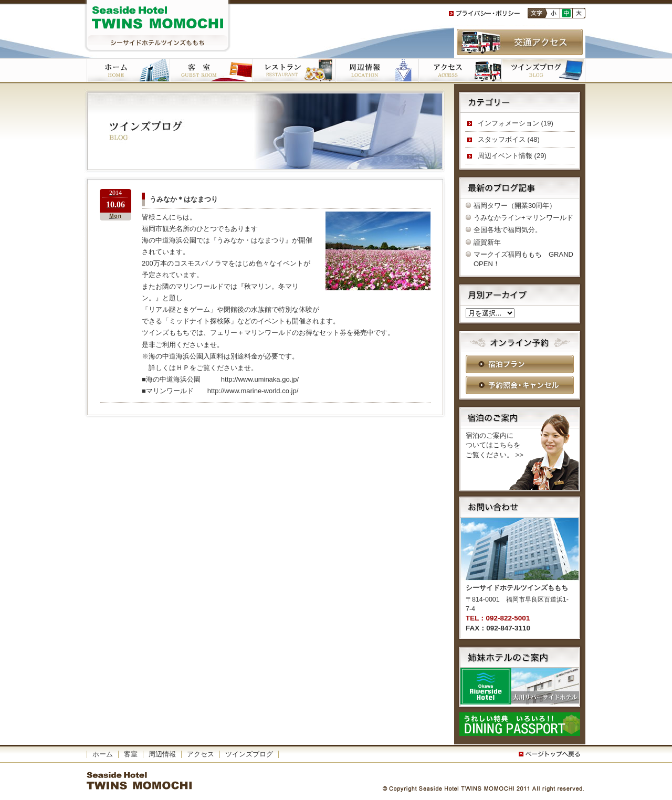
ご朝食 (294, 71)
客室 (211, 71)
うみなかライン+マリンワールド (523, 218)
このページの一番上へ (551, 754)
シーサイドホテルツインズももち (157, 26)
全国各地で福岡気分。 (508, 230)
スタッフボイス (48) (509, 139)
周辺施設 (377, 71)
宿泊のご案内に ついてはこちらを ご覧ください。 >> (495, 445)
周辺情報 (162, 754)
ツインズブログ (543, 71)
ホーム (128, 71)
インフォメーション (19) (516, 123)
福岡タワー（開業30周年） (515, 206)
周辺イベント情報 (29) (512, 156)
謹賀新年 (487, 242)
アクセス (460, 71)
